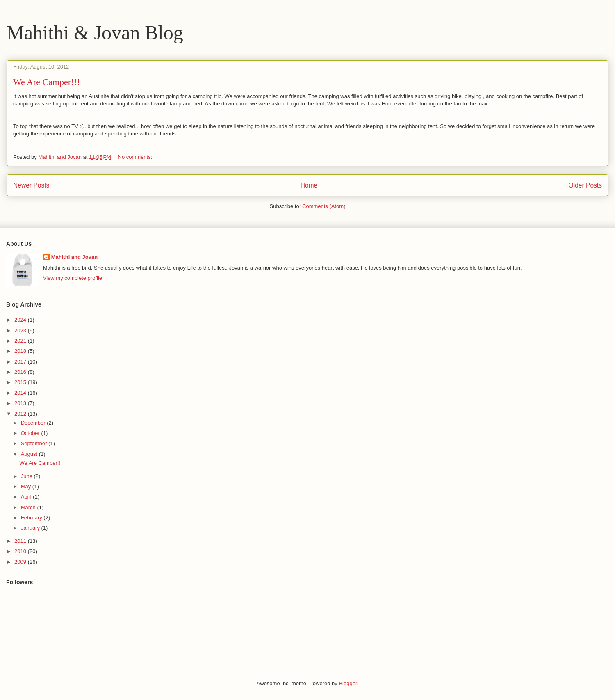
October (31, 433)
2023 (21, 331)
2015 (21, 382)
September (35, 443)
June (27, 476)
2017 (21, 362)
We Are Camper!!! (47, 82)
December (34, 423)
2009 (21, 562)
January (31, 528)
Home (309, 185)
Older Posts (585, 185)
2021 (21, 341)
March (29, 507)
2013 (21, 403)
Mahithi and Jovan (74, 257)
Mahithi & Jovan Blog (95, 33)
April (27, 497)
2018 (21, 351)
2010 (21, 551)
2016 (21, 372)
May (27, 486)
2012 (21, 414)
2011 (21, 541)
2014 (21, 393)
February (32, 518)
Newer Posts (31, 185)
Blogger (348, 683)
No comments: (136, 157)
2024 (21, 320)
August (30, 454)
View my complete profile (73, 278)
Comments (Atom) (324, 206)
